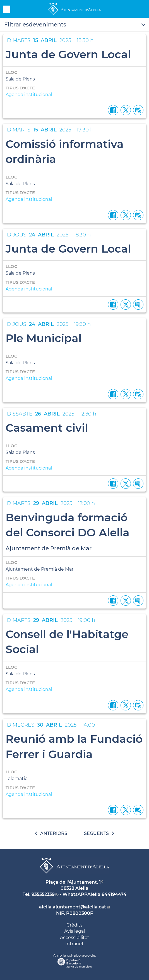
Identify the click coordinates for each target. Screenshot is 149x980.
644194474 (114, 894)
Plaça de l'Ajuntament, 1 (73, 882)
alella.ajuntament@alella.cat (73, 907)
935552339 (43, 894)
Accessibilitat (75, 938)
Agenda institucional (29, 95)
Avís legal (74, 931)
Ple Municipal (44, 338)
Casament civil (47, 428)
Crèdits (74, 925)
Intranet (74, 944)
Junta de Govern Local (68, 54)
